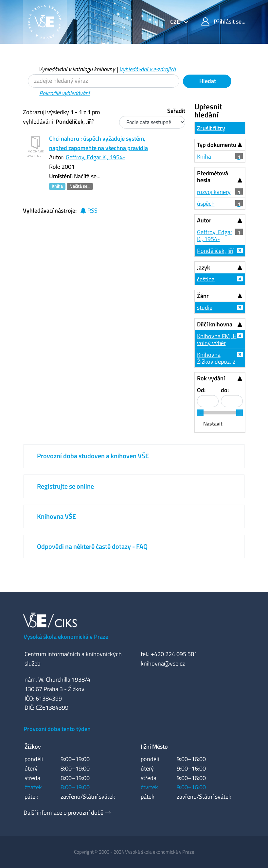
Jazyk (204, 267)
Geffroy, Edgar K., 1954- (96, 157)
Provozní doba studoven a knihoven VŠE (93, 456)
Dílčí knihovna (215, 324)
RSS (89, 210)
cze (176, 22)
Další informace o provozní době (63, 813)
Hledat (207, 81)
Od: (201, 390)
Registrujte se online (65, 486)
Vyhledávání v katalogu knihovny (77, 69)
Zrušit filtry (211, 128)
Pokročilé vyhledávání (64, 93)
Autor (204, 220)
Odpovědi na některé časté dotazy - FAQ (92, 546)
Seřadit (176, 111)
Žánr (203, 296)
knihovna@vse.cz (163, 663)
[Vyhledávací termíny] (104, 81)
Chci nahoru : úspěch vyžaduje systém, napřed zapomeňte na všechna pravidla (98, 143)
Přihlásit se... (223, 21)
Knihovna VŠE (56, 516)
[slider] (200, 413)
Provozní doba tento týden (57, 729)
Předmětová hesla (213, 177)
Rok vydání (211, 378)
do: (225, 390)
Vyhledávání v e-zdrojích (148, 69)
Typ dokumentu (217, 145)
